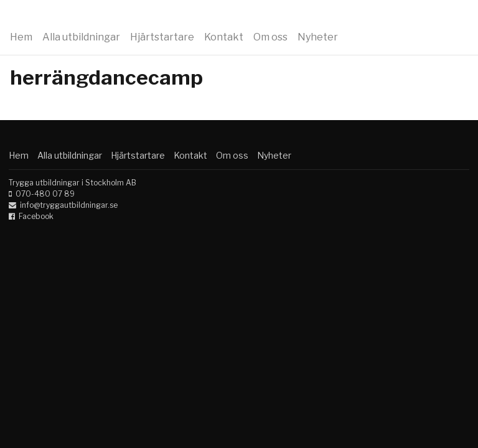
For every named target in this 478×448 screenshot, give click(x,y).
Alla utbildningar (81, 37)
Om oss (270, 37)
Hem (21, 37)
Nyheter (318, 37)
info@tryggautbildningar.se (69, 205)
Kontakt (224, 37)
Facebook (36, 216)
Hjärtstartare (162, 37)
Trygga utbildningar (88, 17)
